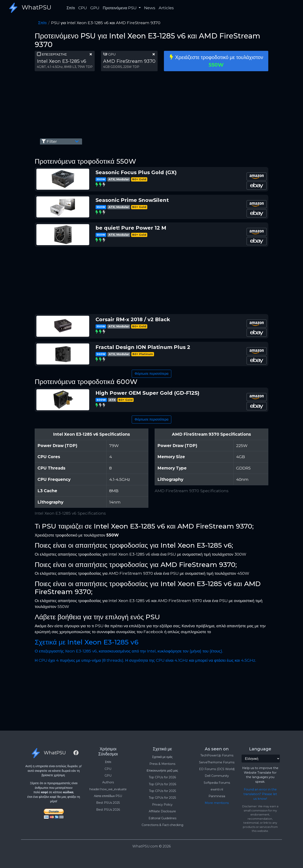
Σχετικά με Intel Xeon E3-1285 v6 (87, 642)
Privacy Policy (162, 805)
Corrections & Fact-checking (162, 825)
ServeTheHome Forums (217, 762)
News (150, 8)
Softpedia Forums (217, 783)
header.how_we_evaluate (108, 789)
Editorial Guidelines (162, 818)
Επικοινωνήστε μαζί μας (162, 771)
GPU (95, 8)
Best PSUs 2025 (108, 803)
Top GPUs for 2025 (162, 798)
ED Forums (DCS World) (217, 769)
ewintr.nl (217, 789)
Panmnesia (217, 796)
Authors (108, 782)
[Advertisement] (151, 104)
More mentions (217, 803)
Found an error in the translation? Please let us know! (260, 794)
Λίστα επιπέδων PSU (108, 796)
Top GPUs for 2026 (162, 784)
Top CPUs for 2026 (162, 777)
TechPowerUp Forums (217, 755)
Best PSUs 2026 (108, 810)
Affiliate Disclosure (162, 811)
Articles (166, 8)
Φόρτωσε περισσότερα (151, 374)
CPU (83, 8)
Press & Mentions (162, 764)
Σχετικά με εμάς (162, 757)
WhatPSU (29, 8)
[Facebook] (76, 753)
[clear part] (91, 54)
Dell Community (217, 776)
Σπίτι (71, 8)
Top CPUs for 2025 (162, 791)
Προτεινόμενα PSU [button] (120, 8)
